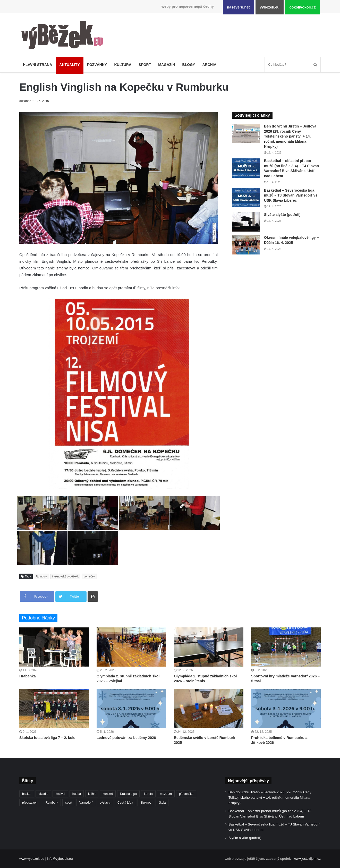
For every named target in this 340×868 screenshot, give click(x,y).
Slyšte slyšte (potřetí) (282, 215)
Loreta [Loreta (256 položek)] (148, 794)
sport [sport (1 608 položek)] (69, 803)
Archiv (209, 65)
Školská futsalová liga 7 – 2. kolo (47, 738)
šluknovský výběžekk (66, 576)
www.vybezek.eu (32, 859)
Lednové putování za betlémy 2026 (126, 738)
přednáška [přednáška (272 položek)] (186, 794)
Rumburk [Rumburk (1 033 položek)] (52, 803)
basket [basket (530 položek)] (27, 794)
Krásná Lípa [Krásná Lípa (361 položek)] (128, 794)
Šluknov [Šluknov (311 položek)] (146, 803)
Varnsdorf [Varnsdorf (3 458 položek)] (86, 803)
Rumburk (42, 576)
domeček (89, 576)
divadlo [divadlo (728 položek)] (43, 794)
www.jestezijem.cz (307, 859)
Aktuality (69, 65)
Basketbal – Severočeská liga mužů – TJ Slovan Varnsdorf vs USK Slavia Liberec (291, 195)
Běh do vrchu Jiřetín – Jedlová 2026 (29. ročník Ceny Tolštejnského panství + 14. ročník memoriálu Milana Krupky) (290, 136)
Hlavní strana (37, 65)
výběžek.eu (270, 7)
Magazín (167, 65)
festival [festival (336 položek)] (60, 794)
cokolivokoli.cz (302, 7)
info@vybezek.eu (60, 859)
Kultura (123, 65)
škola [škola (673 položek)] (162, 803)
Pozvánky (97, 65)
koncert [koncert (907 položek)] (108, 794)
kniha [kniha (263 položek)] (92, 794)
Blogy (189, 65)
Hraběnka (28, 676)
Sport (145, 65)
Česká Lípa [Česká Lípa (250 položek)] (125, 803)
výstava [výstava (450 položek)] (105, 803)
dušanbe (26, 101)
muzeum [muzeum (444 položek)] (166, 794)
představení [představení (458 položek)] (30, 803)
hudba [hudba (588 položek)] (77, 794)
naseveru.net (238, 7)
